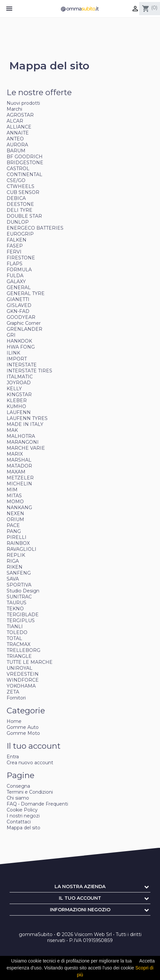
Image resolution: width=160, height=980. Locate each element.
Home (14, 721)
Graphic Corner (24, 323)
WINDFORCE (23, 680)
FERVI (14, 252)
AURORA (17, 145)
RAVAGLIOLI (21, 549)
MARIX (15, 454)
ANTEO (15, 139)
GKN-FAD (18, 311)
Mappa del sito (23, 828)
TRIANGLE (19, 656)
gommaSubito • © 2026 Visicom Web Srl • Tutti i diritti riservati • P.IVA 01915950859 (80, 937)
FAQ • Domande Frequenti (37, 804)
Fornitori (16, 698)
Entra (13, 757)
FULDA (15, 276)
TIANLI (15, 626)
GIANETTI (18, 299)
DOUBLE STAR (24, 216)
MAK (12, 430)
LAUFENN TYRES (27, 418)
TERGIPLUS (21, 621)
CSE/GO (16, 180)
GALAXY (16, 282)
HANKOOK (19, 341)
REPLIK (16, 555)
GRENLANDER (24, 329)
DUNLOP (18, 222)
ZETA (13, 692)
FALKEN (17, 240)
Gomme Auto (23, 727)
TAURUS (17, 603)
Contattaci (19, 822)
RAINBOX (18, 543)
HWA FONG (21, 347)
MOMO (15, 502)
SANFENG (19, 573)
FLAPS (15, 264)
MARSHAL (19, 460)
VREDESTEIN (23, 674)
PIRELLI (17, 537)
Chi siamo (18, 798)
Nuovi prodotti (23, 103)
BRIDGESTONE (25, 163)
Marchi (14, 109)
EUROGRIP (20, 234)
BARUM (16, 151)
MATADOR (19, 466)
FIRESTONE (21, 258)
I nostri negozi (23, 816)
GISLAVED (19, 305)
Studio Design (23, 591)
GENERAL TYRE (26, 293)
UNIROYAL (20, 668)
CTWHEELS (20, 186)
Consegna (18, 786)
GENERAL (19, 287)
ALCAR (15, 121)
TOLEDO (17, 632)
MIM (12, 490)
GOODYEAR (21, 317)
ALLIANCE (19, 127)
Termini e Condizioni (30, 792)
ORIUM (15, 519)
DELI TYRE (20, 210)
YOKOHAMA (21, 686)
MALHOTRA (21, 436)
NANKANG (19, 508)
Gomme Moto (23, 733)
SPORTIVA (19, 585)
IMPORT (17, 359)
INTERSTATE (22, 365)
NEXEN (15, 513)
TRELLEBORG (23, 650)
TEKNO (15, 609)
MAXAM (16, 472)
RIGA (13, 561)
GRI (11, 335)
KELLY (14, 389)
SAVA (13, 579)
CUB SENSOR (23, 192)
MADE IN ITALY (25, 424)
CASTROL (18, 169)
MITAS (14, 496)
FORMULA (19, 270)
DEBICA (16, 198)
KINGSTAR (19, 395)
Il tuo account (80, 898)
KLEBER (17, 400)
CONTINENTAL (24, 174)
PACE (13, 525)
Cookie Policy (22, 810)
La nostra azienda (80, 886)
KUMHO (16, 406)
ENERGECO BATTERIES (35, 228)
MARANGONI (23, 442)
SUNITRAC (19, 597)
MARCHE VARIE (26, 448)
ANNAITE (18, 133)
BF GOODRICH (25, 157)
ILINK (13, 353)
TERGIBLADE (23, 615)
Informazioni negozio (80, 910)
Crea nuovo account (30, 763)
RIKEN (15, 567)
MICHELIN (19, 484)
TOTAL (14, 638)
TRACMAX (19, 644)
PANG (14, 531)
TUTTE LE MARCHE (30, 662)
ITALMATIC (20, 377)
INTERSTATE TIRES (29, 371)
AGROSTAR (20, 115)
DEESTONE (20, 204)
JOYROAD (19, 383)
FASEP (15, 246)
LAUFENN (19, 412)
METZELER (20, 478)
